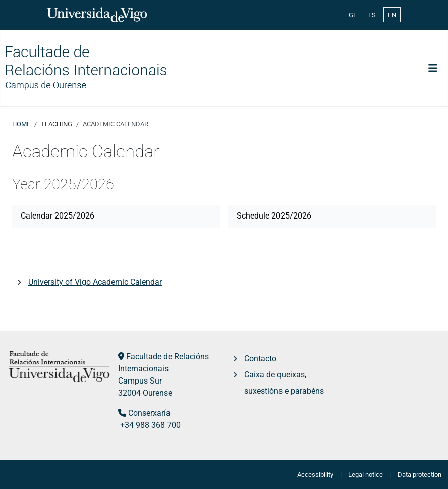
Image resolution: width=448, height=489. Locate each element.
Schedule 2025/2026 (274, 216)
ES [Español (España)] (372, 15)
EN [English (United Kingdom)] (392, 15)
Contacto (260, 359)
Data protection (419, 475)
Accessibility (315, 475)
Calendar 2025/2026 (58, 216)
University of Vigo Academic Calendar (95, 282)
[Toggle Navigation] (433, 68)
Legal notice (366, 475)
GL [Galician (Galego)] (353, 15)
